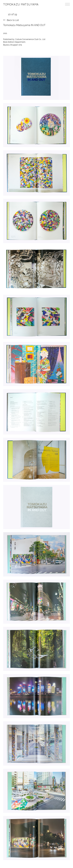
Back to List (13, 20)
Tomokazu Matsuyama (21, 4)
